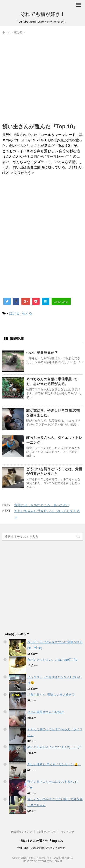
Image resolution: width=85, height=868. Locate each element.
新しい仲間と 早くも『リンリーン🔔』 (54, 764)
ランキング (68, 832)
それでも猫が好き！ (43, 14)
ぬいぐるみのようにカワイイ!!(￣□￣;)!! (54, 747)
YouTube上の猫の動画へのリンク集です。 (43, 848)
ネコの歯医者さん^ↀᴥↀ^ (46, 712)
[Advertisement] (42, 78)
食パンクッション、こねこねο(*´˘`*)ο (52, 660)
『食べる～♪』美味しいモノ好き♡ (51, 694)
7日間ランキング (47, 832)
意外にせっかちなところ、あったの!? (42, 505)
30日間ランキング (21, 832)
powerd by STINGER (49, 861)
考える (27, 313)
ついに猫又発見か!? (42, 353)
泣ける (14, 313)
